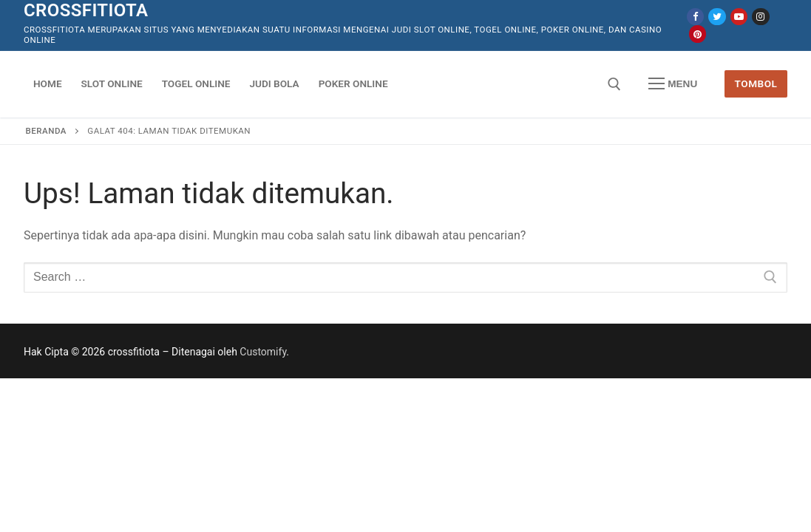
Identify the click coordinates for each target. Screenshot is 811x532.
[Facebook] (695, 17)
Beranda (46, 131)
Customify (263, 352)
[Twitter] (717, 17)
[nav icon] (673, 84)
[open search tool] (614, 84)
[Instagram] (760, 17)
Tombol (756, 83)
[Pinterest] (698, 34)
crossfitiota (86, 10)
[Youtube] (739, 17)
